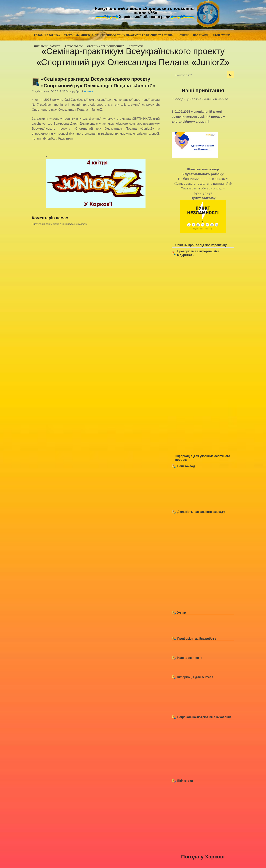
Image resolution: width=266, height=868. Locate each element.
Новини (89, 91)
